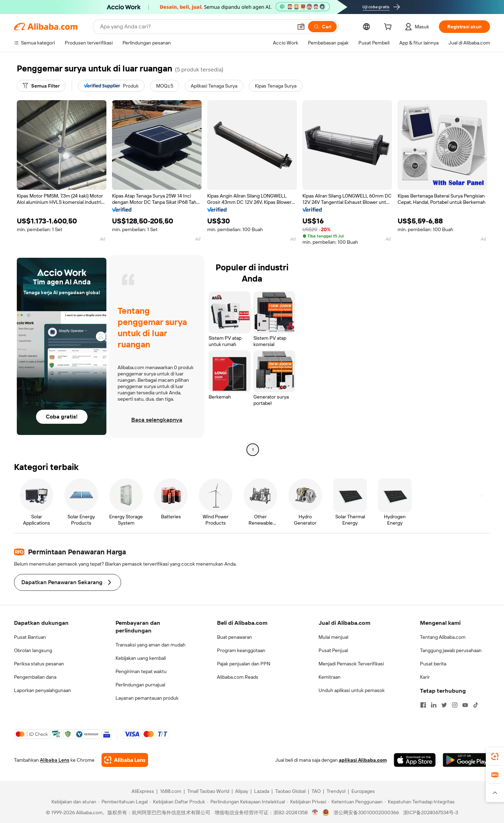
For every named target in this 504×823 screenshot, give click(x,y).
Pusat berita (433, 664)
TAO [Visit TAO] (316, 791)
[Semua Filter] (41, 86)
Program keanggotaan (241, 650)
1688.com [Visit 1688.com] (171, 791)
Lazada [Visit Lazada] (262, 791)
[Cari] (322, 27)
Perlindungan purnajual (140, 685)
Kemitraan (330, 677)
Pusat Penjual (333, 650)
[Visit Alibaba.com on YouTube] (465, 705)
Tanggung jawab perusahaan (451, 650)
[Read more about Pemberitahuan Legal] (123, 802)
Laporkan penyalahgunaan (43, 690)
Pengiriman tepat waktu (141, 671)
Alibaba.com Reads (238, 677)
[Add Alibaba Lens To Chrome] (125, 760)
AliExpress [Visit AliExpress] (143, 791)
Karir (425, 677)
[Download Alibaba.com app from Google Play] (466, 760)
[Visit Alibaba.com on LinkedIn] (434, 705)
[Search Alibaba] (196, 27)
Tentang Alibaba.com (443, 637)
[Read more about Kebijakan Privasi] (307, 802)
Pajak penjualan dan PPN (244, 664)
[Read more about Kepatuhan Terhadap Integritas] (420, 802)
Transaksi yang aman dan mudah (150, 645)
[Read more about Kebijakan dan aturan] (73, 802)
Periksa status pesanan (39, 664)
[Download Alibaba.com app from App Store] (415, 760)
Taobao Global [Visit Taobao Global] (290, 791)
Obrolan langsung (33, 650)
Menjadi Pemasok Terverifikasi (351, 664)
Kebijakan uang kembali (141, 658)
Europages (363, 791)
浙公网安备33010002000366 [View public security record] (366, 812)
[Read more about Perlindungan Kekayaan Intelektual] (246, 802)
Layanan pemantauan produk (147, 698)
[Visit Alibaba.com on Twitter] (444, 705)
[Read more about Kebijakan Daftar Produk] (177, 802)
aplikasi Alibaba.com (363, 760)
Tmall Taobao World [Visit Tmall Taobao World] (208, 791)
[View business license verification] (315, 812)
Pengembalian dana (35, 677)
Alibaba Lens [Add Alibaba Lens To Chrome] (55, 760)
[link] (495, 756)
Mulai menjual (333, 637)
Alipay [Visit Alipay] (242, 791)
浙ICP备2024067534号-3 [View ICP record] (431, 812)
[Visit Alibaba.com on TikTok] (476, 705)
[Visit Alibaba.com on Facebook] (423, 705)
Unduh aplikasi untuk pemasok (352, 690)
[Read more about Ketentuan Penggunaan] (355, 802)
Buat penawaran (234, 637)
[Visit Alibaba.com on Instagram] (455, 705)
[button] (301, 27)
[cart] (389, 28)
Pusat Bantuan (30, 637)
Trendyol (336, 791)
